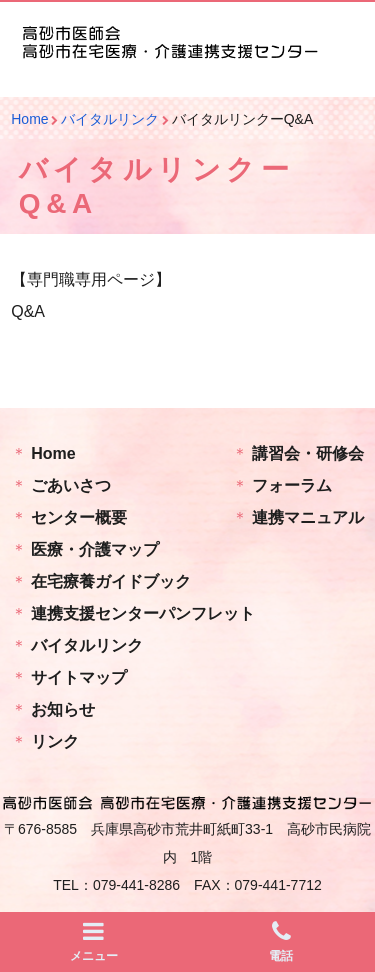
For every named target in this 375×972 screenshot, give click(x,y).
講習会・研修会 (308, 453)
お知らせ (63, 709)
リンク (55, 741)
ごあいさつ (71, 485)
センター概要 (79, 517)
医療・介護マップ (95, 549)
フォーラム (292, 485)
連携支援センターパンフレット (143, 613)
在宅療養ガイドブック (111, 581)
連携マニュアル (308, 517)
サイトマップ (79, 677)
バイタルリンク (87, 645)
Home (53, 453)
